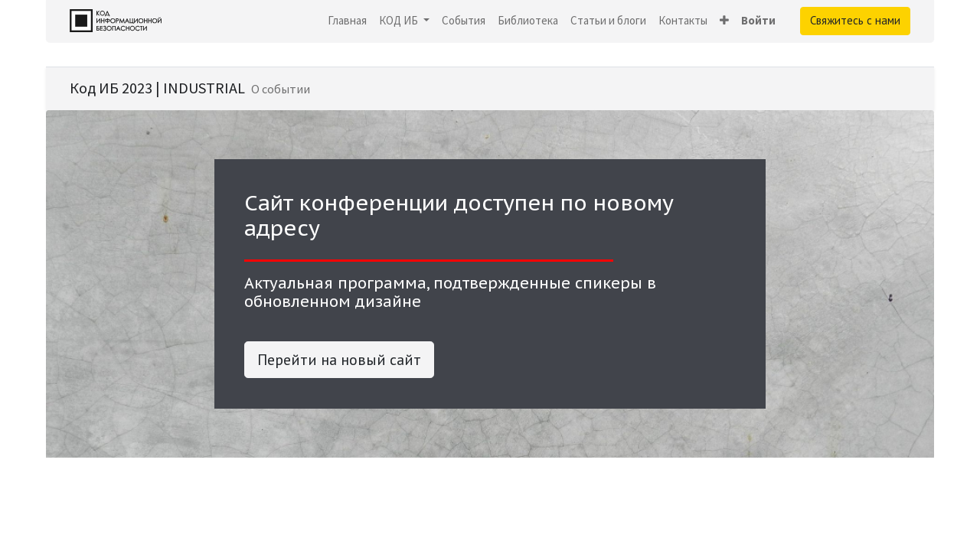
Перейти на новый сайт (339, 360)
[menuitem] (347, 21)
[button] (724, 21)
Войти (758, 20)
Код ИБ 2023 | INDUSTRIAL (157, 88)
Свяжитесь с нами (855, 20)
